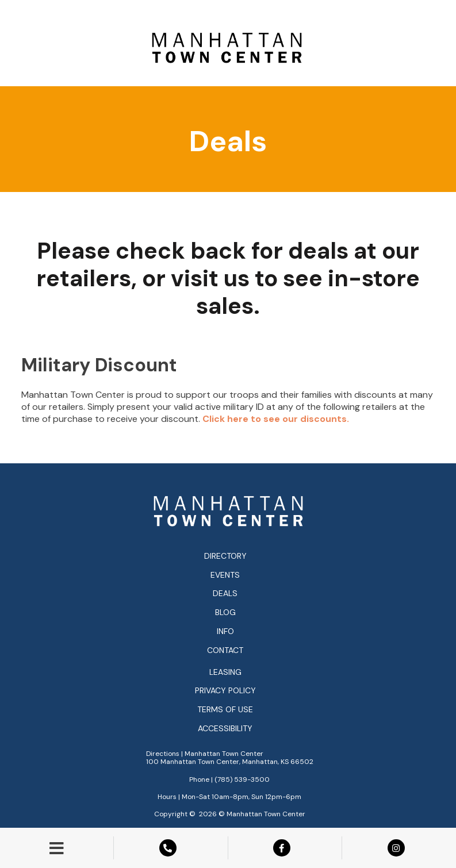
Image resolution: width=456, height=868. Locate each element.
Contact (225, 650)
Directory (225, 556)
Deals (225, 593)
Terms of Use (225, 710)
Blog (225, 612)
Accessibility (225, 729)
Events (225, 575)
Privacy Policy (225, 691)
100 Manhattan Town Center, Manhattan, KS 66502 (230, 762)
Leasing (225, 672)
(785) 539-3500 (242, 779)
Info (225, 631)
